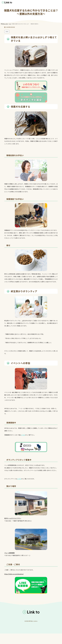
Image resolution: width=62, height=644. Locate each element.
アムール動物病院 (9, 553)
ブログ (7, 31)
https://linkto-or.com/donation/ (14, 574)
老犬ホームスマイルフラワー (13, 518)
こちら (23, 435)
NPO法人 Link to (33, 621)
